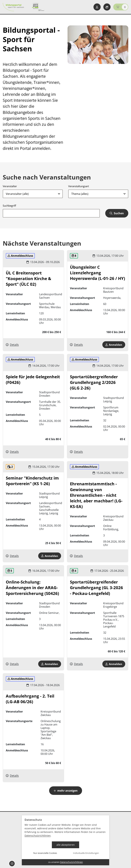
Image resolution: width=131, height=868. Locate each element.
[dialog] (65, 840)
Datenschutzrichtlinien (38, 836)
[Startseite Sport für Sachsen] (38, 7)
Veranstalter (10, 186)
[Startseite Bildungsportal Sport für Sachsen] (13, 7)
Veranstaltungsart (79, 186)
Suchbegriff (9, 206)
